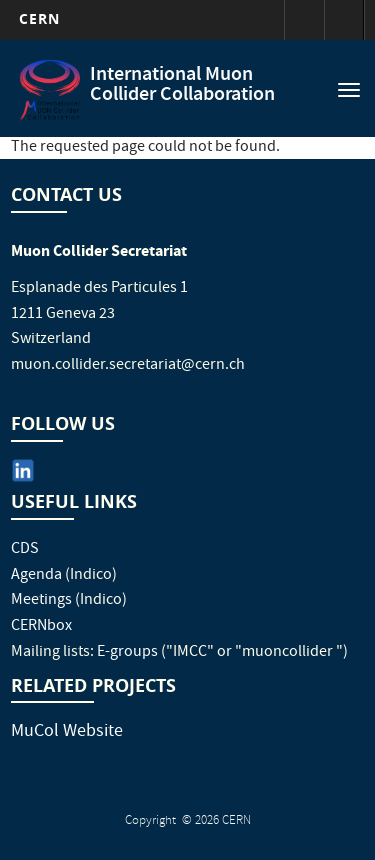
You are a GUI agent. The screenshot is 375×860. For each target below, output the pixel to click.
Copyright (152, 821)
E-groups (127, 653)
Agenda (36, 576)
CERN (39, 18)
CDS (25, 550)
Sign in (304, 20)
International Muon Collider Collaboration (182, 85)
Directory (344, 20)
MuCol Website (67, 732)
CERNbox (41, 627)
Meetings (41, 601)
